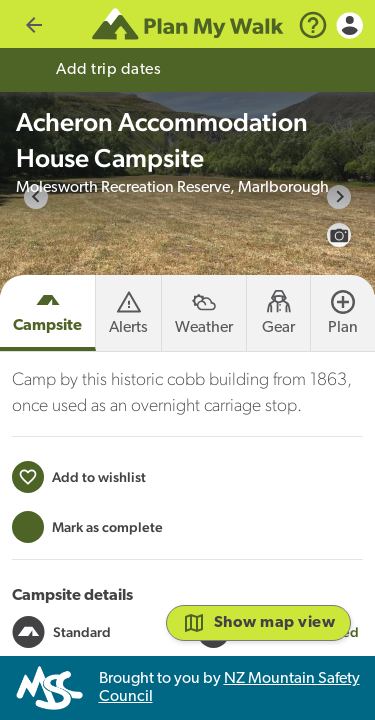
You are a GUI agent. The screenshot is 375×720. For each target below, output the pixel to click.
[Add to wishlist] (79, 525)
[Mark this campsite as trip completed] (87, 575)
